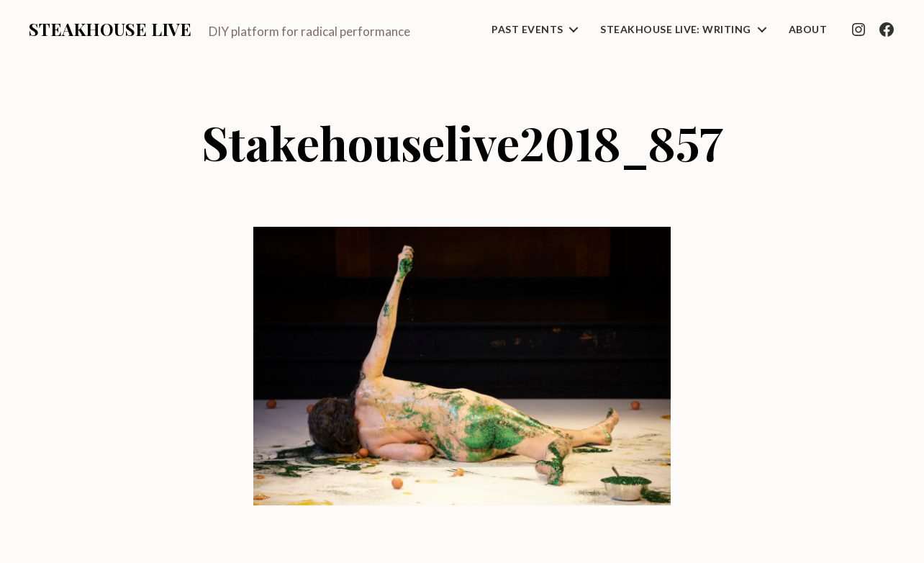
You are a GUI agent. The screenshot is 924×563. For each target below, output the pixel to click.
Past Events (527, 30)
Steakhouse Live (110, 29)
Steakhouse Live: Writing (675, 30)
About (808, 30)
